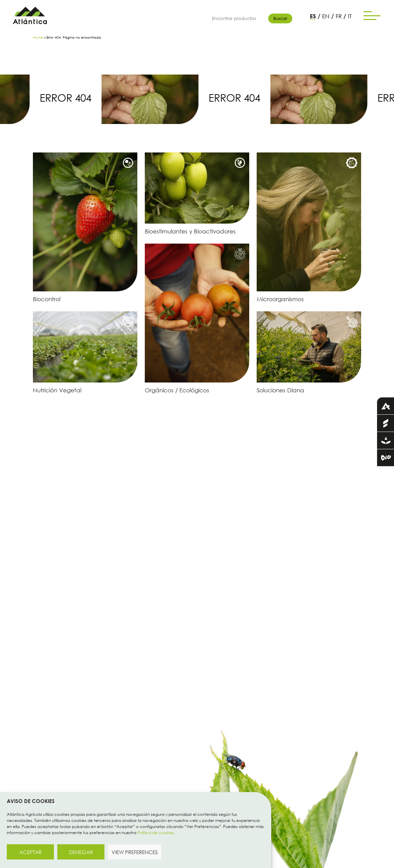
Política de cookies (156, 833)
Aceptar (31, 852)
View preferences (135, 852)
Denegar (81, 852)
